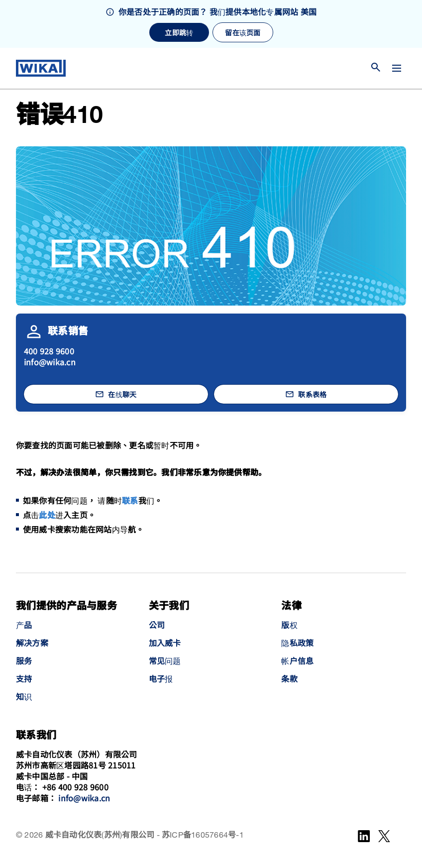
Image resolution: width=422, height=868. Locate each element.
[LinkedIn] (364, 836)
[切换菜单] (397, 68)
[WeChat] (384, 836)
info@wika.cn (50, 362)
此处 (47, 516)
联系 (130, 501)
